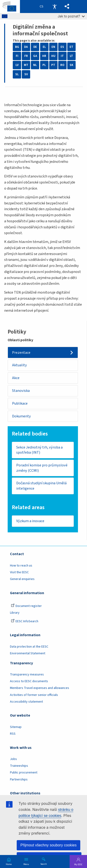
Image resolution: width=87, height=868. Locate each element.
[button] (67, 7)
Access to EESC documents (29, 681)
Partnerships (19, 780)
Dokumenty (21, 416)
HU (53, 56)
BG (17, 47)
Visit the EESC (19, 572)
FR (26, 56)
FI (17, 56)
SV (26, 74)
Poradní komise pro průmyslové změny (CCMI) (42, 468)
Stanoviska (21, 391)
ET (71, 47)
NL (35, 65)
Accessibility (55, 7)
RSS (13, 734)
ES (62, 47)
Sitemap (16, 727)
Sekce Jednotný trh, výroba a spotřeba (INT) (39, 450)
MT (26, 65)
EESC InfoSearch (25, 621)
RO (62, 65)
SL (17, 74)
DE (35, 47)
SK (71, 65)
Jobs (13, 759)
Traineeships (19, 766)
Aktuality (19, 365)
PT (53, 65)
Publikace (20, 403)
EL (44, 47)
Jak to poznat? (71, 16)
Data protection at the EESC (29, 647)
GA (35, 56)
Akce (16, 378)
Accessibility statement (26, 702)
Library (15, 613)
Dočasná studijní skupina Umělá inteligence (41, 486)
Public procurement (24, 773)
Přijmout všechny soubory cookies (48, 845)
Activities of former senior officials (34, 695)
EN (53, 47)
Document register (26, 606)
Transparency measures (27, 675)
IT (62, 56)
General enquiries (22, 579)
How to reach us (21, 566)
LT (71, 56)
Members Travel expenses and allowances (40, 688)
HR (44, 56)
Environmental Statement (28, 653)
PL (44, 65)
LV (17, 65)
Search (44, 864)
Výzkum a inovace (30, 521)
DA (26, 47)
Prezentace (21, 353)
